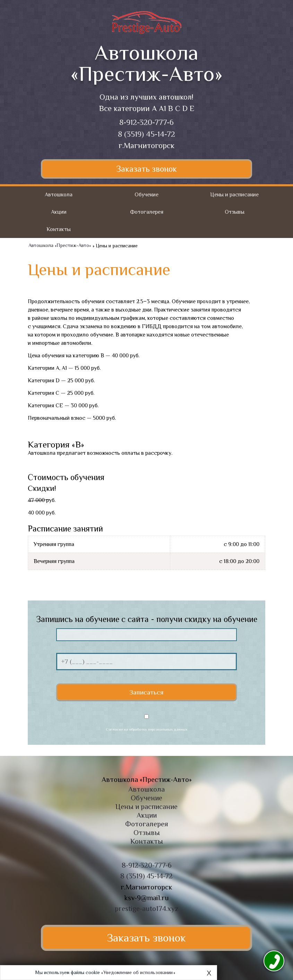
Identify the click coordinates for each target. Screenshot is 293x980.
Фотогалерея (147, 212)
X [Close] (209, 973)
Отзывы (235, 212)
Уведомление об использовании (138, 972)
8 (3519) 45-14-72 (146, 134)
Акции (59, 212)
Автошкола (59, 195)
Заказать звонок (146, 169)
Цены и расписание (234, 195)
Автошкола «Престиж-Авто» (60, 246)
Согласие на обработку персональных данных (146, 729)
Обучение (146, 195)
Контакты (59, 229)
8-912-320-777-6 (146, 122)
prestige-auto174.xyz (146, 909)
